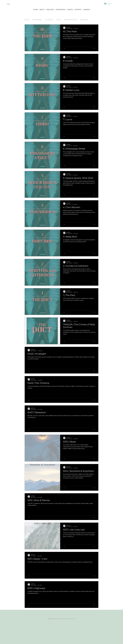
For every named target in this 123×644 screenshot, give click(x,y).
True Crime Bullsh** (37, 20)
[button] (50, 10)
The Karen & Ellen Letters (70, 20)
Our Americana (49, 20)
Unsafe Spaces (84, 20)
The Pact (58, 20)
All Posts (27, 20)
